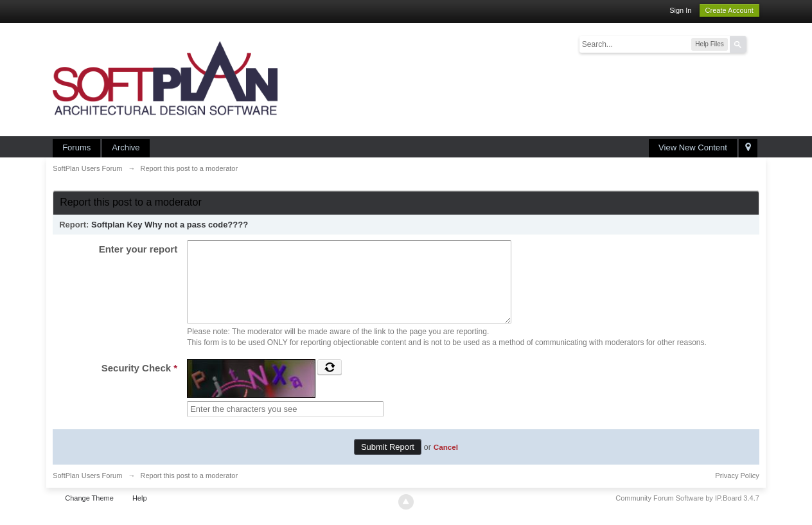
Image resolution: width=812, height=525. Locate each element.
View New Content (693, 147)
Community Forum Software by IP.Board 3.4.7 (687, 513)
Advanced (754, 44)
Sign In (680, 10)
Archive (126, 147)
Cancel (446, 462)
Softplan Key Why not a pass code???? (170, 225)
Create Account (729, 10)
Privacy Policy (737, 491)
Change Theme (89, 513)
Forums (76, 147)
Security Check (139, 383)
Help (140, 513)
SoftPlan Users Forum (87, 491)
